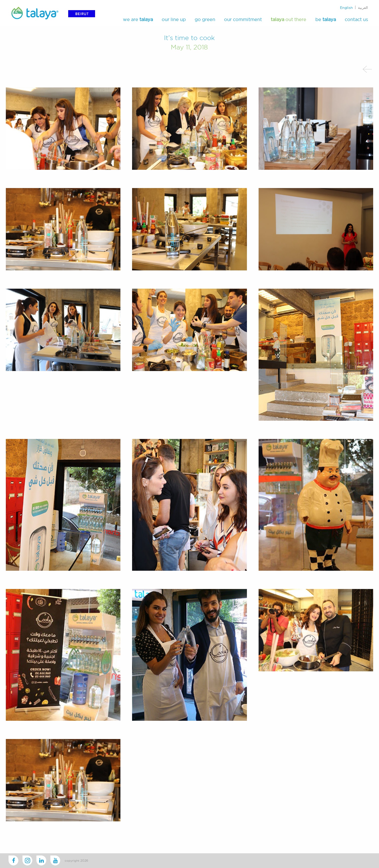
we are (138, 19)
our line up (174, 19)
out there (288, 19)
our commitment (243, 19)
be (326, 19)
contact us (356, 19)
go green (205, 19)
